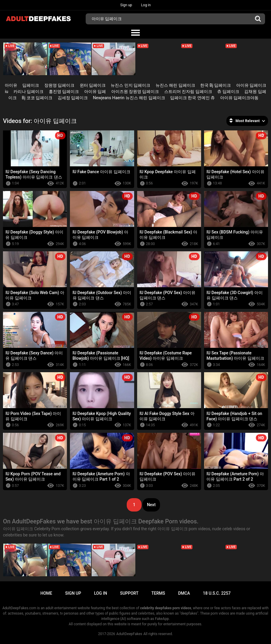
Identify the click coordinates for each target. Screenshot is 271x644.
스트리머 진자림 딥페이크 (188, 91)
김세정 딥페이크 (73, 98)
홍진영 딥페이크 (64, 91)
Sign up (126, 5)
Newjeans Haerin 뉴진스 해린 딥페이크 (129, 98)
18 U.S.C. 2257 (217, 593)
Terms (158, 593)
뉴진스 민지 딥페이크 (130, 85)
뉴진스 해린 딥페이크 (175, 85)
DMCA (184, 593)
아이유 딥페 (95, 91)
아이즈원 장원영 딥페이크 (135, 91)
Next (151, 505)
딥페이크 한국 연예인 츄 (192, 98)
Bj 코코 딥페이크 (37, 98)
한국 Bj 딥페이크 (216, 85)
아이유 (11, 85)
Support (129, 593)
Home (46, 593)
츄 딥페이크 (228, 91)
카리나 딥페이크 (28, 91)
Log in (146, 5)
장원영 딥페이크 (59, 85)
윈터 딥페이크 (93, 85)
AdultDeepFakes (129, 634)
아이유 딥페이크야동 (239, 98)
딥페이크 (31, 85)
